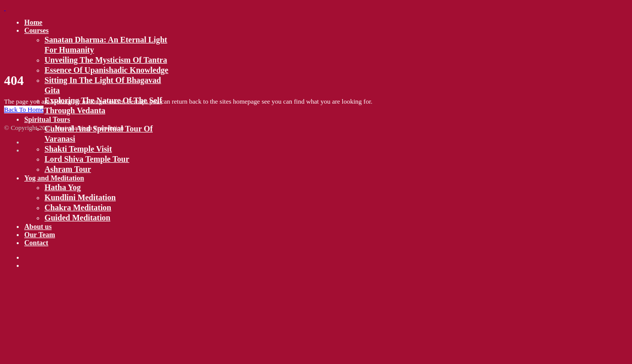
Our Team (40, 235)
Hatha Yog (63, 187)
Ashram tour (68, 169)
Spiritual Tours (47, 120)
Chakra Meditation (78, 208)
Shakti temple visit (78, 149)
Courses (36, 31)
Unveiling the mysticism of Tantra (106, 60)
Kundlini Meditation (80, 197)
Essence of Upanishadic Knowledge (106, 70)
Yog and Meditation (54, 178)
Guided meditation (77, 218)
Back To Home (24, 109)
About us (38, 227)
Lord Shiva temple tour (87, 159)
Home (33, 22)
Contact (36, 243)
